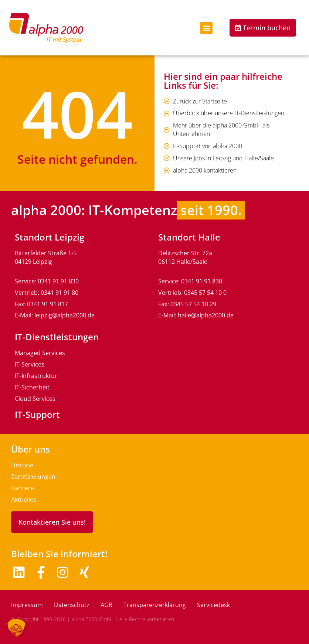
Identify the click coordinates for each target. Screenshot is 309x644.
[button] (206, 28)
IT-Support (37, 414)
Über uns (30, 449)
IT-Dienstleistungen (57, 337)
